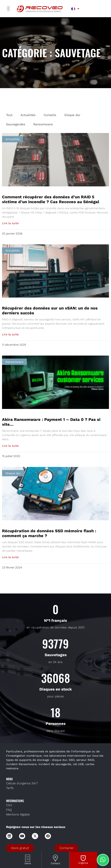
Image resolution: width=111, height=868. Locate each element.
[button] (8, 9)
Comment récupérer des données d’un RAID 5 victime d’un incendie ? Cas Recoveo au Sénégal (51, 199)
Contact (55, 863)
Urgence (83, 863)
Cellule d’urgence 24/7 (22, 783)
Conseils (50, 115)
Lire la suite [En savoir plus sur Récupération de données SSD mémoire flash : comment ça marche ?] (10, 557)
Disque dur (72, 115)
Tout (9, 115)
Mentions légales (18, 814)
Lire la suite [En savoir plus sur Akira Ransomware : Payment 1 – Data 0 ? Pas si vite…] (10, 446)
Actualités (28, 115)
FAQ (9, 810)
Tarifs (10, 788)
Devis (28, 863)
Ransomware (43, 124)
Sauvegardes (16, 124)
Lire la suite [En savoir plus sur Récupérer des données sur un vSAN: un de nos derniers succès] (10, 334)
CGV (9, 805)
